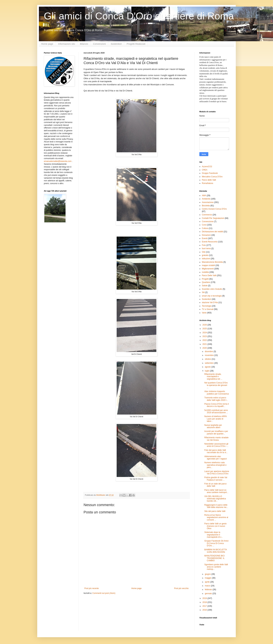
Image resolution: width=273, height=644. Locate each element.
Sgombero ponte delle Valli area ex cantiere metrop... (216, 567)
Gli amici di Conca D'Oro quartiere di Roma (139, 16)
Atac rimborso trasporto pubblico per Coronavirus (217, 393)
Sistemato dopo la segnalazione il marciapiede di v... (214, 535)
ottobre (208, 359)
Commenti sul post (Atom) (104, 593)
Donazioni (206, 235)
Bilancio (84, 44)
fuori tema (206, 248)
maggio (208, 578)
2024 (205, 333)
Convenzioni (99, 44)
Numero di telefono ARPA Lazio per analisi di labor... (216, 419)
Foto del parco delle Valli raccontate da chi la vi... (216, 451)
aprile (208, 582)
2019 (205, 598)
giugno (208, 574)
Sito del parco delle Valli (215, 511)
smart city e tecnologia (212, 296)
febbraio (209, 590)
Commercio (207, 215)
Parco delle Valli (209, 180)
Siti (203, 292)
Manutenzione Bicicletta (212, 262)
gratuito (205, 255)
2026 (205, 325)
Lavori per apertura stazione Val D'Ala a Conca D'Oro (217, 472)
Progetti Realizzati (136, 44)
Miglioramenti (208, 269)
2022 (205, 340)
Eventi (205, 238)
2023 (205, 336)
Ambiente (206, 199)
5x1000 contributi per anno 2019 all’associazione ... (216, 411)
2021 (205, 344)
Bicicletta (206, 206)
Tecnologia (207, 306)
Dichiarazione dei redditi (212, 232)
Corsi (204, 225)
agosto (208, 367)
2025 (205, 329)
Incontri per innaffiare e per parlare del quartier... (216, 432)
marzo (208, 586)
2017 (205, 606)
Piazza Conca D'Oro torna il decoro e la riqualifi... (217, 405)
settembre (210, 363)
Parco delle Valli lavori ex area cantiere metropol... (216, 491)
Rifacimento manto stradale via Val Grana (216, 439)
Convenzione (208, 222)
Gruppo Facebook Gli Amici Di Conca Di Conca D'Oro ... (216, 543)
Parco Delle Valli (209, 275)
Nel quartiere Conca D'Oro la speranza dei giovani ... (216, 385)
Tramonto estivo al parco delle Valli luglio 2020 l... (216, 399)
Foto (204, 245)
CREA (205, 170)
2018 (205, 602)
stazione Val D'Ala (210, 302)
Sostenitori (116, 44)
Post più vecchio (181, 588)
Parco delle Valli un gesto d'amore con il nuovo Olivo (216, 526)
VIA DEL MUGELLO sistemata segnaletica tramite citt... (215, 499)
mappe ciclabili (208, 265)
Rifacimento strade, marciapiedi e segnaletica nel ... (213, 377)
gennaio (209, 594)
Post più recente (92, 588)
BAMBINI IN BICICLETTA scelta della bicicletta (216, 551)
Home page (47, 44)
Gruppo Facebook (210, 173)
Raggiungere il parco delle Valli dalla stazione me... (216, 506)
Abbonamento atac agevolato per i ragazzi (216, 458)
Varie (204, 313)
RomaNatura (207, 183)
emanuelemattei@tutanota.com (58, 161)
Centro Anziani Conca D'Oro (214, 209)
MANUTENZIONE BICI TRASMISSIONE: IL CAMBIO (215, 558)
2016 (205, 610)
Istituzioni (206, 259)
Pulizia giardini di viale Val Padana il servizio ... (216, 479)
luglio (207, 371)
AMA (204, 196)
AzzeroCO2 (207, 167)
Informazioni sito (67, 44)
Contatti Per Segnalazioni (213, 218)
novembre (210, 355)
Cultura (205, 228)
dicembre (209, 351)
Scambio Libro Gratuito (212, 289)
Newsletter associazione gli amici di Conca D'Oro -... (216, 445)
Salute (205, 286)
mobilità (205, 272)
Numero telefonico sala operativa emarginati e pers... (215, 465)
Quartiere (206, 282)
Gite (204, 252)
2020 (205, 348)
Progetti (205, 279)
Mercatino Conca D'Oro (212, 177)
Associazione (208, 202)
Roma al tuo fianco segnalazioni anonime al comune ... (216, 517)
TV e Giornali (208, 309)
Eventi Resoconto (210, 242)
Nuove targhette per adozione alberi (213, 426)
